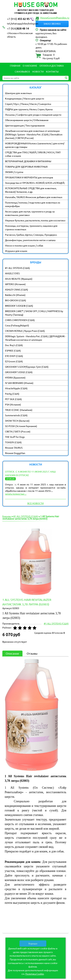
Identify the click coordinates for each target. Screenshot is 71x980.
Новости (38, 71)
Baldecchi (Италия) (15, 295)
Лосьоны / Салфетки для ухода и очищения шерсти (33, 115)
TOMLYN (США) (13, 442)
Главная (15, 66)
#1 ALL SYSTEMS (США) (17, 268)
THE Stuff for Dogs (15, 437)
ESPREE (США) (13, 350)
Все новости (35, 503)
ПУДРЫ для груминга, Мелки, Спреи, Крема (29, 109)
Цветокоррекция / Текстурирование (25, 125)
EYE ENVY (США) (14, 356)
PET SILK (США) (13, 399)
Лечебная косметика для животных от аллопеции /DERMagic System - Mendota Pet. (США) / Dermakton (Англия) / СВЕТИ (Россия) (34, 134)
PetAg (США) (12, 394)
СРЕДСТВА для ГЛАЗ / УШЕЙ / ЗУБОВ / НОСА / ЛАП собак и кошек (33, 154)
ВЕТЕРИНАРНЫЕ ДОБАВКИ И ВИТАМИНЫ (28, 161)
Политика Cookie (35, 974)
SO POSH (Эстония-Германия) (21, 426)
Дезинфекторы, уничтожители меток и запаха (30, 240)
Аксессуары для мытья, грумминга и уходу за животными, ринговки (30, 213)
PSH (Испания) (13, 404)
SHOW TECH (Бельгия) (17, 421)
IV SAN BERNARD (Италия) (19, 383)
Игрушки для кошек (16, 251)
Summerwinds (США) (16, 415)
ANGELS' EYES (12, 273)
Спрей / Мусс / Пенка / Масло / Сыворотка (28, 104)
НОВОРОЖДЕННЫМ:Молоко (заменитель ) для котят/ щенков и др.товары (35, 145)
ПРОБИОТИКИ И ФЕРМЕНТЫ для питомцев (29, 177)
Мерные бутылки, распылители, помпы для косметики (35, 220)
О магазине (30, 66)
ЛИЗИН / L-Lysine (14, 172)
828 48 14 (18, 28)
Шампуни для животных (18, 93)
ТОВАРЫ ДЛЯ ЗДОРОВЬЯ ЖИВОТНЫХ (26, 167)
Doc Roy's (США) (14, 345)
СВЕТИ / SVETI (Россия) (18, 431)
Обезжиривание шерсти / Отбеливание (27, 120)
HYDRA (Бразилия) (15, 377)
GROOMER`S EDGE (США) (19, 372)
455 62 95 (23, 19)
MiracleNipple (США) (16, 388)
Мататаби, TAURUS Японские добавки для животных (34, 197)
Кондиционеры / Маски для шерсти (25, 98)
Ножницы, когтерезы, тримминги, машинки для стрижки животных (31, 228)
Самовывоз (22, 71)
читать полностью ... (16, 494)
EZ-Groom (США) (14, 361)
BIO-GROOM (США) (16, 300)
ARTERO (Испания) (15, 284)
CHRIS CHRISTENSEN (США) (20, 320)
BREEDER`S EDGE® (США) (19, 306)
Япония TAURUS (14, 448)
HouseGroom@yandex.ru (55, 18)
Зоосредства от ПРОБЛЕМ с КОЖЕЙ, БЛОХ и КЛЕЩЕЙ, (35, 183)
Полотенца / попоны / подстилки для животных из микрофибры (33, 204)
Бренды (7, 516)
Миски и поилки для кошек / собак (24, 245)
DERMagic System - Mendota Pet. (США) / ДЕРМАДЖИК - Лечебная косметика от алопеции (35, 338)
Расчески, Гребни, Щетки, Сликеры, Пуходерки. (31, 235)
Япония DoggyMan (15, 453)
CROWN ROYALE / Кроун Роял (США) (25, 331)
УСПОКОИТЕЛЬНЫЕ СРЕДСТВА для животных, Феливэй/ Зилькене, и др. (31, 190)
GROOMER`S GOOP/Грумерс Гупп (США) (27, 367)
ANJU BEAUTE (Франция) (19, 279)
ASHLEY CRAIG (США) (17, 289)
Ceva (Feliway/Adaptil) (17, 325)
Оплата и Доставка (52, 66)
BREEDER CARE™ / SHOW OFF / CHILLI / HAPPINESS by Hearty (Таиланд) (34, 313)
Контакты (52, 71)
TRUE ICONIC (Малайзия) (19, 410)
